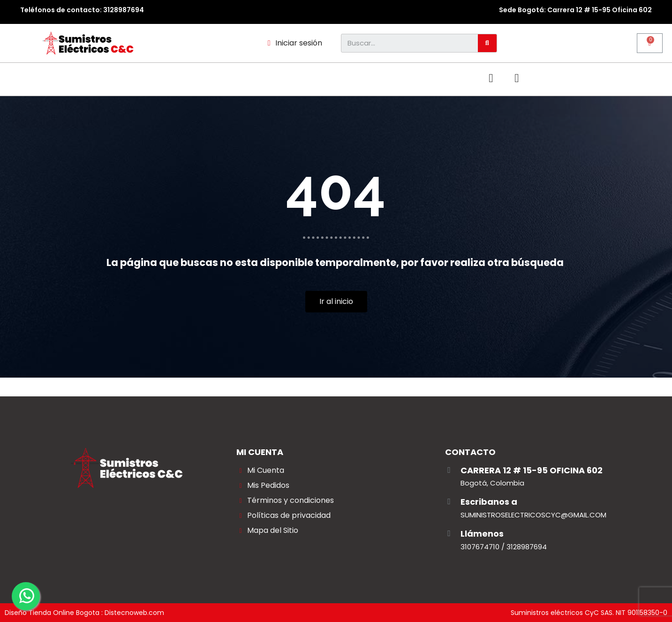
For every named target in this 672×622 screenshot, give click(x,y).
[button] (600, 79)
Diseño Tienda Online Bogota (52, 613)
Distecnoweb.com (134, 613)
